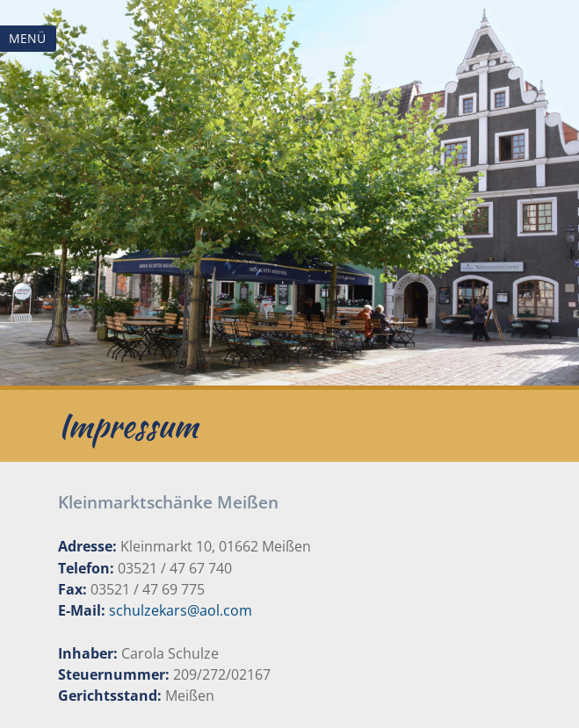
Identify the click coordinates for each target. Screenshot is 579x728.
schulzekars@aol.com (181, 610)
